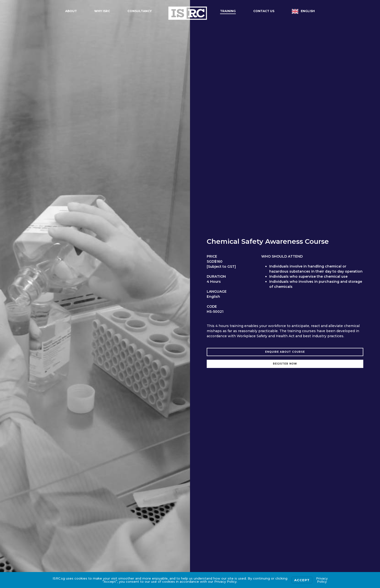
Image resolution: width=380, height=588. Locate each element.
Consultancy (140, 11)
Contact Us (264, 11)
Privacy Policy (322, 580)
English (308, 11)
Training (228, 11)
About (71, 11)
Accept (302, 580)
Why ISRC (102, 11)
